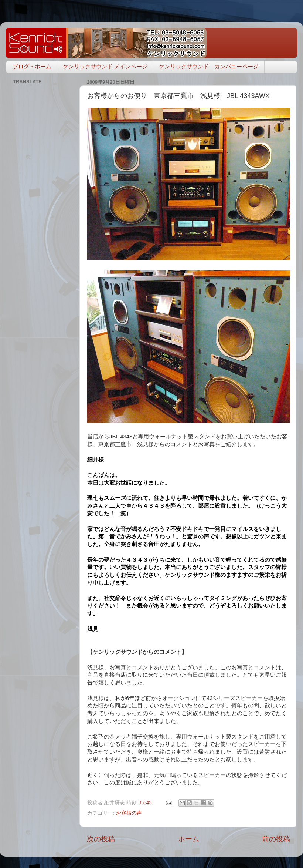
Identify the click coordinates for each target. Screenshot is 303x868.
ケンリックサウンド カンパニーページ (209, 66)
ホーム (189, 839)
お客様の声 (129, 813)
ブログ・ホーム (32, 66)
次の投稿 (101, 839)
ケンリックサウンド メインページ (105, 66)
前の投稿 (276, 839)
